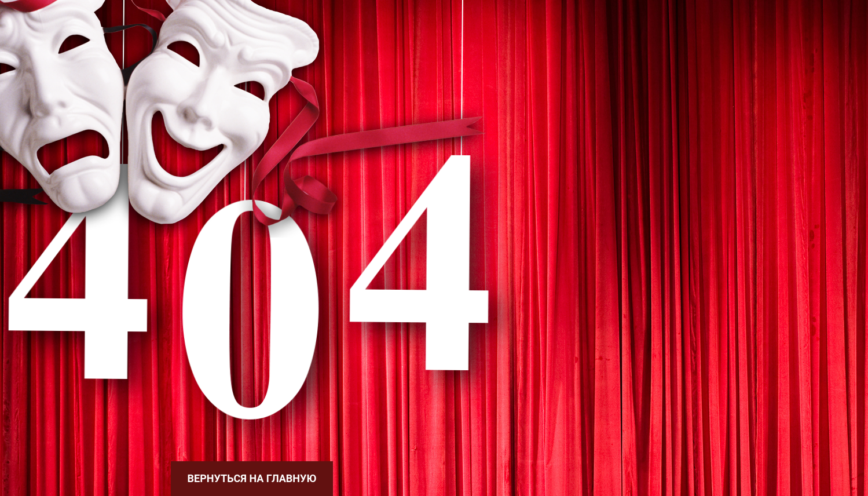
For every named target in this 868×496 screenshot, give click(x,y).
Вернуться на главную (252, 478)
